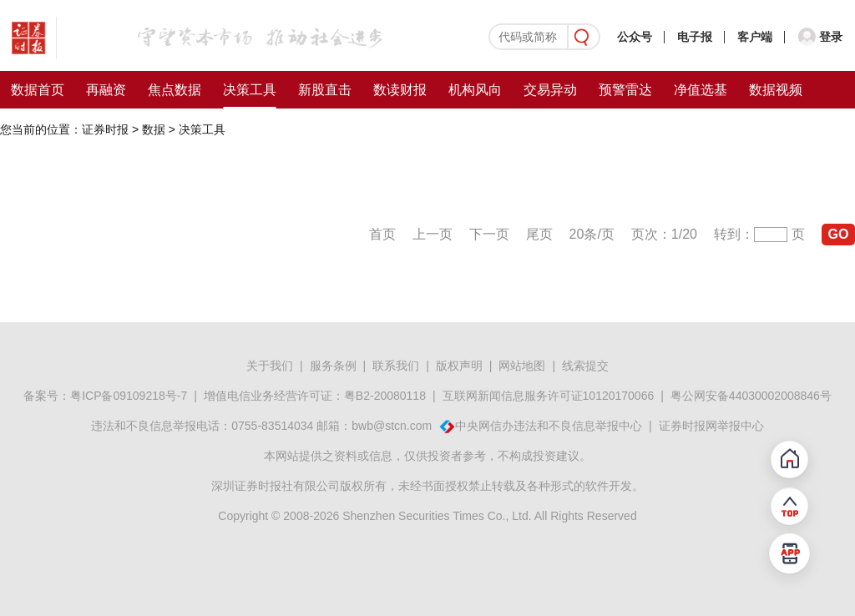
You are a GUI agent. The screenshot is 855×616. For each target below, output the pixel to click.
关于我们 (270, 366)
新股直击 (325, 90)
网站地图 (522, 366)
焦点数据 (175, 90)
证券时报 (105, 129)
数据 (154, 129)
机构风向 (475, 90)
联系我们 (396, 366)
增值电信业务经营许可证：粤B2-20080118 (315, 396)
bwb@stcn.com (392, 426)
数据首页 (38, 90)
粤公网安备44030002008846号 (751, 396)
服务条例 (333, 366)
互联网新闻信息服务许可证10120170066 (549, 396)
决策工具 (250, 90)
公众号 (635, 37)
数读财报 (400, 90)
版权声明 (459, 366)
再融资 (106, 90)
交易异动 (550, 90)
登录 (831, 37)
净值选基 (701, 90)
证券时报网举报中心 (711, 426)
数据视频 (776, 90)
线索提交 (585, 366)
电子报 (695, 37)
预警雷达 (625, 90)
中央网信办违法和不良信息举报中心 (549, 426)
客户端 (755, 37)
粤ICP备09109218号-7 (129, 396)
